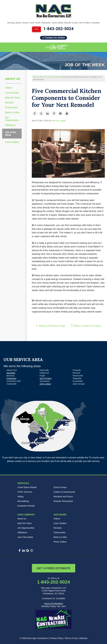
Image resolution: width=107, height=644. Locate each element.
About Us (13, 79)
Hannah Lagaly (59, 121)
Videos (9, 88)
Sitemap (83, 638)
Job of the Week (11, 134)
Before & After (12, 112)
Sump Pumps (60, 487)
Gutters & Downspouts (64, 492)
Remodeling (23, 501)
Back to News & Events (86, 326)
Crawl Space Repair (27, 487)
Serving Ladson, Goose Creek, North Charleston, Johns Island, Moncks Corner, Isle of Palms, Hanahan (54, 23)
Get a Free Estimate (53, 568)
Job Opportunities (12, 119)
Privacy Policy (56, 638)
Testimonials (11, 108)
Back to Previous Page (50, 326)
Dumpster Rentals (26, 506)
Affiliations (10, 125)
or (53, 38)
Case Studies (12, 93)
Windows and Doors (63, 496)
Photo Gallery (12, 142)
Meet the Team (13, 98)
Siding (21, 496)
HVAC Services (25, 492)
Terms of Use (71, 638)
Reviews (9, 103)
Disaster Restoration (63, 501)
